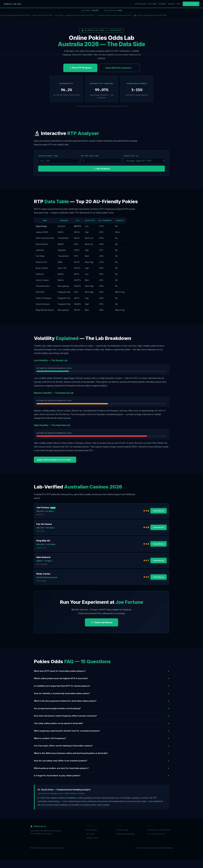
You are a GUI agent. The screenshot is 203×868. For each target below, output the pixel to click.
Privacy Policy (122, 830)
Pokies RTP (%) (131, 156)
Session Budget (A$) (48, 156)
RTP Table (152, 4)
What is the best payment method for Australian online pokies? (102, 701)
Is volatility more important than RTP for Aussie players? (102, 686)
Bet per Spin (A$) (90, 156)
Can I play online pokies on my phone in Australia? (102, 723)
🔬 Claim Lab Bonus (102, 622)
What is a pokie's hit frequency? (102, 738)
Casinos (171, 4)
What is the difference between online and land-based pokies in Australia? (102, 753)
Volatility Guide (92, 838)
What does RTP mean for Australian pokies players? (102, 671)
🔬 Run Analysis (102, 169)
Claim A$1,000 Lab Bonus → (119, 68)
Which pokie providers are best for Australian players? (102, 768)
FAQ (178, 4)
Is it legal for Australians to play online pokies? (102, 776)
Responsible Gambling (126, 834)
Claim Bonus (159, 511)
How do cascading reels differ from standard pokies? (102, 761)
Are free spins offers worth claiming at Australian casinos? (102, 746)
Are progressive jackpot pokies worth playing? (102, 709)
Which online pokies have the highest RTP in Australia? (102, 678)
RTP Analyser (141, 4)
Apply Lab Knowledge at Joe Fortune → (55, 460)
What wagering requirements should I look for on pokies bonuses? (102, 731)
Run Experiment (191, 4)
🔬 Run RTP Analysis (80, 68)
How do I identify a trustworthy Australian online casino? (102, 694)
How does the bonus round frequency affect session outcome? (102, 716)
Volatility (162, 4)
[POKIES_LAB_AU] (12, 4)
